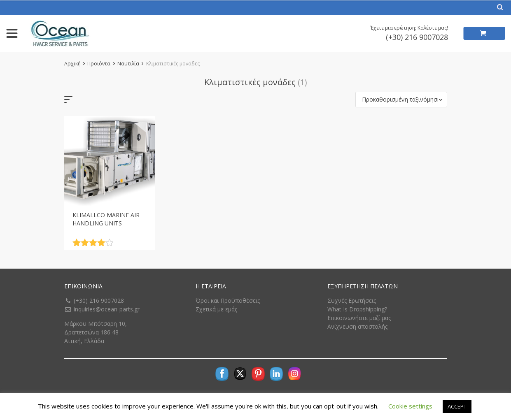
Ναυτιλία (128, 64)
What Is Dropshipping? (357, 309)
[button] (401, 100)
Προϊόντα (99, 64)
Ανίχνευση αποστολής (357, 326)
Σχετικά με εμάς (216, 309)
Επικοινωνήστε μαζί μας (359, 318)
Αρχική (72, 64)
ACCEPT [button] (457, 406)
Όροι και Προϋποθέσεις (228, 300)
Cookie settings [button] (410, 406)
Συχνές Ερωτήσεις (352, 300)
